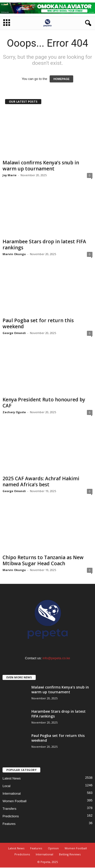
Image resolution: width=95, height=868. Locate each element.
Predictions (11, 816)
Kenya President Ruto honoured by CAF (44, 403)
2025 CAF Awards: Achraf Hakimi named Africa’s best (41, 482)
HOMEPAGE (61, 79)
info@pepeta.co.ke (56, 658)
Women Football (14, 801)
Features (9, 824)
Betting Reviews (70, 854)
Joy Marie (9, 175)
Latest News (12, 778)
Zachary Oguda (14, 412)
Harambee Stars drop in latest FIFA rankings (44, 245)
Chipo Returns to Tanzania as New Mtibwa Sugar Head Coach (43, 560)
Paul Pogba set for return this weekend (38, 323)
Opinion (53, 848)
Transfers (9, 809)
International (12, 794)
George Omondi (14, 333)
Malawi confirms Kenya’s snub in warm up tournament (41, 166)
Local (6, 786)
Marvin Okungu (14, 254)
